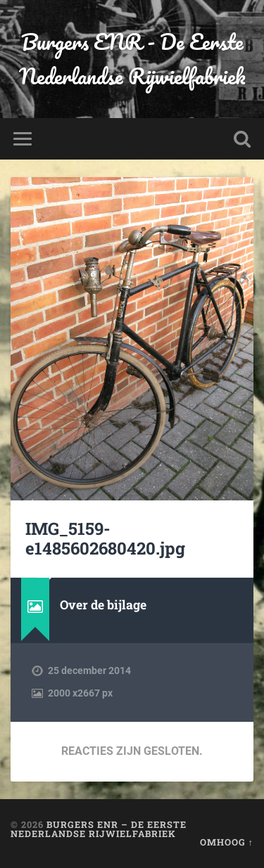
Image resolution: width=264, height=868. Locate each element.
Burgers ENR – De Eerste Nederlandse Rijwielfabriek (99, 829)
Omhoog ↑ (227, 842)
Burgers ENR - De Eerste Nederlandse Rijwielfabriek (132, 59)
